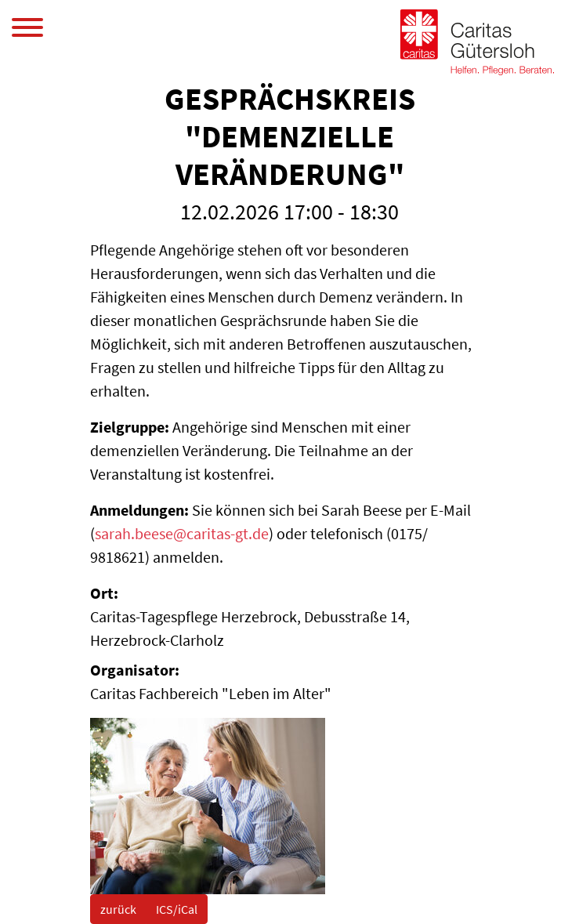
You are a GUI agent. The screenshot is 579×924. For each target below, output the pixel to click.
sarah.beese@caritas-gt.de (182, 533)
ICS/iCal (177, 909)
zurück (118, 909)
